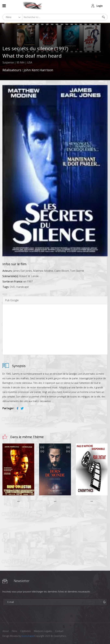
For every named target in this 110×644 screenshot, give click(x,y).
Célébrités (26, 631)
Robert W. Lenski (29, 276)
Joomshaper (28, 636)
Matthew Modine (43, 271)
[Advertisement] (55, 329)
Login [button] (100, 6)
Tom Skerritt (77, 271)
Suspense (8, 62)
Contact (60, 631)
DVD (12, 287)
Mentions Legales (43, 631)
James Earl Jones (22, 271)
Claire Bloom (62, 271)
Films (15, 631)
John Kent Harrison (38, 70)
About (6, 631)
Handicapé (22, 287)
